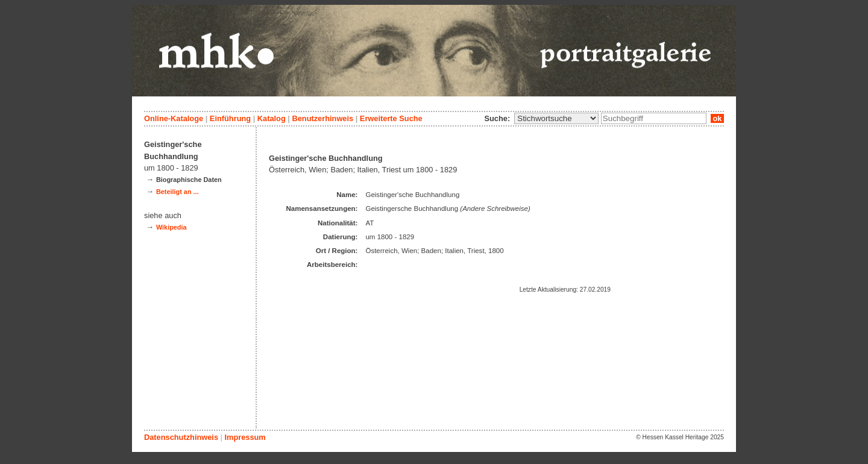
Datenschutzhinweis (181, 437)
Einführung (230, 118)
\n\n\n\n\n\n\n (556, 118)
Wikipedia (171, 227)
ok (717, 118)
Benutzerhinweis (322, 118)
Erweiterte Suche (391, 118)
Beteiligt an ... (178, 192)
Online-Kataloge (174, 118)
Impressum (245, 437)
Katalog (272, 118)
